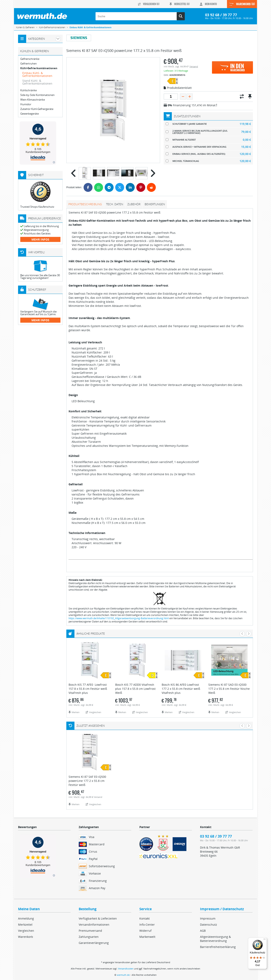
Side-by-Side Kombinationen (37, 95)
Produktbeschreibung (85, 204)
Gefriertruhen (28, 64)
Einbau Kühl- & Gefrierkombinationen (37, 74)
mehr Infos (40, 239)
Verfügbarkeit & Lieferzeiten (98, 918)
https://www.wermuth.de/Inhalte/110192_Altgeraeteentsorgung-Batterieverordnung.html (119, 618)
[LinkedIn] (130, 187)
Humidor (26, 104)
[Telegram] (109, 187)
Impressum (208, 918)
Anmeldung (26, 918)
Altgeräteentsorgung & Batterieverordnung (215, 939)
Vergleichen (26, 931)
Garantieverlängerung (94, 943)
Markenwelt (147, 937)
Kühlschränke (28, 90)
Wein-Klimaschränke (33, 100)
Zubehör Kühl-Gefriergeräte (37, 109)
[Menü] (265, 940)
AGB (203, 931)
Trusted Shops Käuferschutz (37, 207)
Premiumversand (90, 931)
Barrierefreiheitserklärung (218, 947)
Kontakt (145, 918)
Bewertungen (155, 204)
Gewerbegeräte (30, 114)
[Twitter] (120, 187)
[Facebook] (88, 187)
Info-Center (147, 925)
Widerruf (145, 931)
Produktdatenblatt (178, 88)
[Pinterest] (141, 187)
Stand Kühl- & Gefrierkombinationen (37, 82)
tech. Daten (115, 204)
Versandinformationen (94, 925)
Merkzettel (25, 925)
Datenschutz (209, 925)
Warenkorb (26, 937)
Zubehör (134, 204)
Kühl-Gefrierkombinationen (39, 68)
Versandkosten (126, 969)
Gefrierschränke (30, 59)
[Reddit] (151, 187)
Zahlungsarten (89, 937)
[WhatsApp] (99, 187)
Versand (194, 66)
